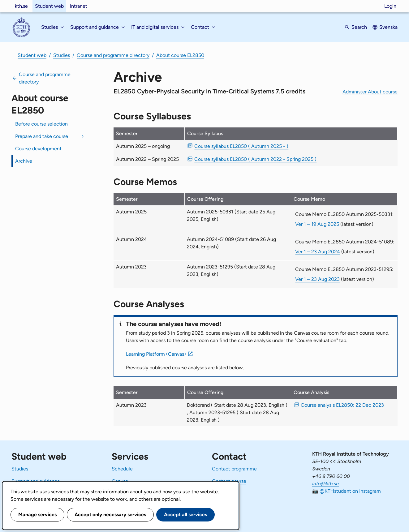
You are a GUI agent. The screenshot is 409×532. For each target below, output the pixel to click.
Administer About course (370, 92)
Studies (62, 55)
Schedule (122, 469)
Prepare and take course (42, 136)
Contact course (229, 481)
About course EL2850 (180, 55)
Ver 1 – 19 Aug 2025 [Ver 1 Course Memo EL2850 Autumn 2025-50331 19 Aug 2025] (317, 224)
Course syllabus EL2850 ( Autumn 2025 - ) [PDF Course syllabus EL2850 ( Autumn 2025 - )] (241, 146)
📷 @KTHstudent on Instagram (347, 491)
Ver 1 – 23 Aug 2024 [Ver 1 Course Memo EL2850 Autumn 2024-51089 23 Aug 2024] (318, 252)
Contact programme (234, 469)
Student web (49, 6)
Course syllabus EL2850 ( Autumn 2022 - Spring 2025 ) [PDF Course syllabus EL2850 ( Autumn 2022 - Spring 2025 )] (255, 159)
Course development (38, 149)
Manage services (37, 515)
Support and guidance (36, 481)
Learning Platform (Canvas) (156, 354)
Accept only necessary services (110, 515)
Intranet (79, 6)
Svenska (388, 27)
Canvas (120, 481)
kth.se (21, 6)
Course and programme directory (113, 55)
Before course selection (41, 124)
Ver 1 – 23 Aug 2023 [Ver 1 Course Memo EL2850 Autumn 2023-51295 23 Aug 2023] (317, 279)
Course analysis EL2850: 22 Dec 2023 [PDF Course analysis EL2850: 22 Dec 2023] (342, 405)
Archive (24, 161)
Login (390, 6)
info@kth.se (325, 484)
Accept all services (185, 515)
